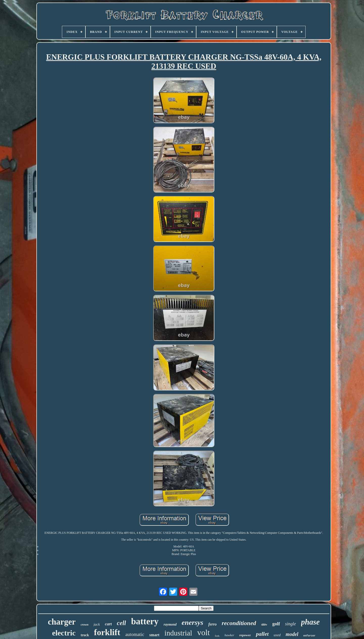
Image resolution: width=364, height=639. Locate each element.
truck (85, 635)
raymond (170, 624)
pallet (262, 634)
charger (62, 622)
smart (154, 635)
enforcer (309, 636)
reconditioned (239, 623)
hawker (229, 635)
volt (203, 632)
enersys (193, 622)
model (292, 634)
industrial (178, 633)
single (291, 624)
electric (64, 633)
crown (85, 625)
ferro (212, 624)
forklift (107, 632)
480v (264, 625)
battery (145, 621)
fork (217, 636)
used (277, 635)
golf (276, 624)
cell (121, 623)
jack (97, 624)
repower (245, 635)
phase (310, 622)
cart (108, 624)
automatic (135, 634)
